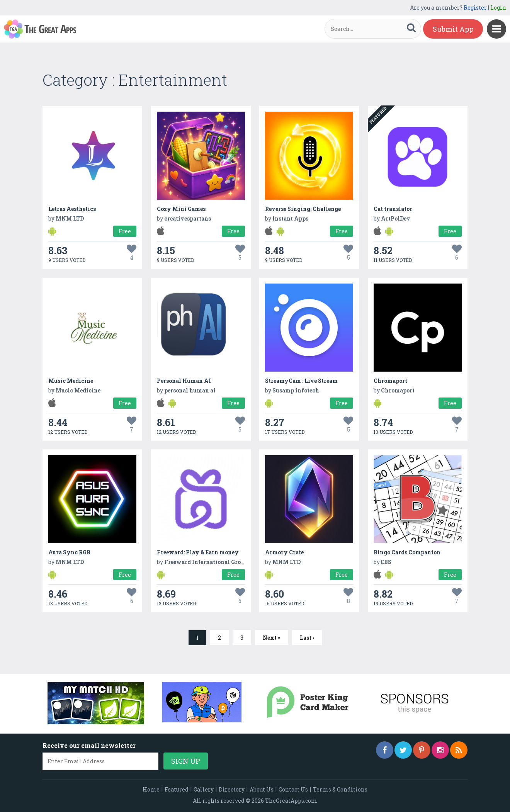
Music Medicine (71, 381)
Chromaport (390, 381)
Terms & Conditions (340, 789)
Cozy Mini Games (181, 209)
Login (498, 8)
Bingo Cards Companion (407, 552)
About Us (262, 789)
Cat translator (393, 209)
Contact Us (293, 789)
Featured (177, 789)
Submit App (453, 29)
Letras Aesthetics (72, 209)
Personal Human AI (184, 381)
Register (475, 8)
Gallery (204, 789)
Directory (232, 789)
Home (151, 789)
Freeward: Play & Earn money (198, 552)
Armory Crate (284, 552)
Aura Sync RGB (69, 552)
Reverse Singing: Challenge (303, 209)
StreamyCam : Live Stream (301, 381)
